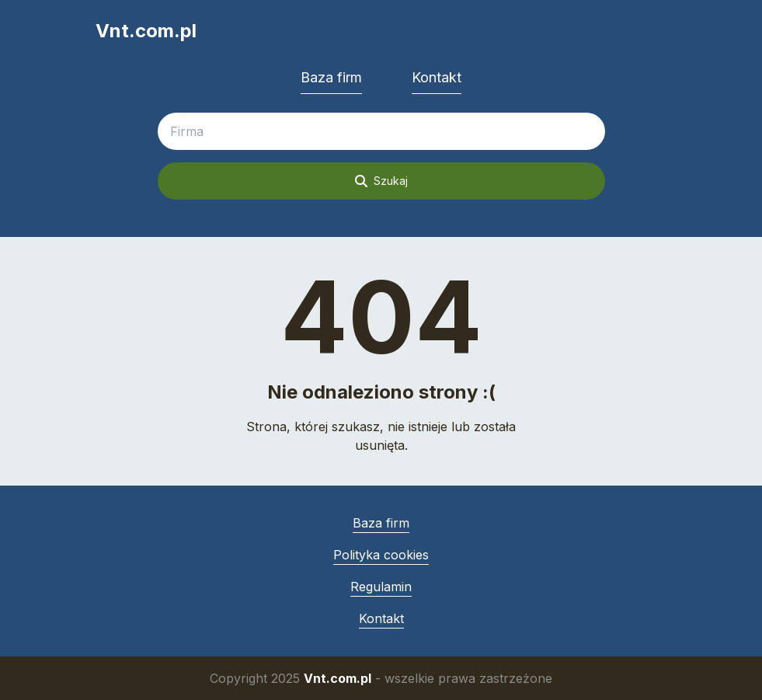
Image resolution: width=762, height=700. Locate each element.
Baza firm (331, 77)
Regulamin (381, 587)
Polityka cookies (381, 555)
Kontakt (437, 77)
